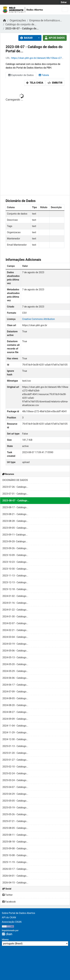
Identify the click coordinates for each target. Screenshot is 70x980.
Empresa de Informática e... (46, 20)
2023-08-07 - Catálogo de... (22, 29)
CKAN (7, 934)
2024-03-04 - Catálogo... (15, 637)
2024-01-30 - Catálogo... (15, 617)
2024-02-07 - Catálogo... (15, 623)
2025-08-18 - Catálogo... (15, 842)
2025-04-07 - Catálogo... (15, 787)
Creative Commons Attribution (38, 319)
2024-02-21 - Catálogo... (15, 630)
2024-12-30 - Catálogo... (15, 739)
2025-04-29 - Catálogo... (15, 794)
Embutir (55, 83)
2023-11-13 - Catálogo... (15, 576)
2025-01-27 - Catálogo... (15, 760)
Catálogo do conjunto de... (21, 24)
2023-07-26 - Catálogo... (15, 487)
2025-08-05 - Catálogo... (15, 828)
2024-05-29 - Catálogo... (15, 671)
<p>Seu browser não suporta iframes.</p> (35, 141)
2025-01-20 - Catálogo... (15, 753)
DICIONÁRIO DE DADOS (15, 480)
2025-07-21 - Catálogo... (15, 821)
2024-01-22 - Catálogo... (15, 610)
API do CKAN (9, 917)
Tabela (44, 75)
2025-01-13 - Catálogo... (15, 746)
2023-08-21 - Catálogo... (15, 514)
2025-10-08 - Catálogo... (15, 855)
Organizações (18, 20)
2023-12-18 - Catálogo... (15, 589)
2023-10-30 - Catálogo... (15, 569)
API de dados (55, 38)
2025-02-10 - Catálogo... (15, 767)
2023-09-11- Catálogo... (15, 535)
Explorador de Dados (21, 75)
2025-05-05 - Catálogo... (15, 801)
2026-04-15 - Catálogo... (15, 883)
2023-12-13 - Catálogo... (15, 582)
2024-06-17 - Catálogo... (15, 685)
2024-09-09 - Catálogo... (15, 719)
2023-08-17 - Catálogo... (15, 507)
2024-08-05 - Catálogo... (15, 698)
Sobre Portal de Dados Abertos (18, 913)
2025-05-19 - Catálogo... (15, 808)
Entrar (64, 2)
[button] (38, 38)
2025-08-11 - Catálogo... (15, 835)
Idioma (5, 940)
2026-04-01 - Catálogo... (15, 876)
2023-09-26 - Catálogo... (15, 548)
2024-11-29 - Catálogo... (15, 732)
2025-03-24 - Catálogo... (15, 780)
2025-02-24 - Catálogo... (15, 773)
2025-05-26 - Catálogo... (15, 814)
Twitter (8, 895)
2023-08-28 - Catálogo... (15, 521)
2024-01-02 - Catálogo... (15, 596)
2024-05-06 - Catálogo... (15, 651)
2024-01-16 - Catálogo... (15, 603)
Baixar (26, 38)
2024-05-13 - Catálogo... (15, 657)
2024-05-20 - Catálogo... (15, 664)
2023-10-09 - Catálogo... (15, 555)
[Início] (5, 20)
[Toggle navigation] (65, 10)
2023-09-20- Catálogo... (15, 541)
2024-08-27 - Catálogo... (15, 712)
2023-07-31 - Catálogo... (15, 494)
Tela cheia (35, 83)
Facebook (9, 902)
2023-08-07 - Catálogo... (16, 501)
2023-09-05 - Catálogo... (15, 528)
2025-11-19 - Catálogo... (15, 862)
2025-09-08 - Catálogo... (15, 848)
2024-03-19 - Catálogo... (15, 644)
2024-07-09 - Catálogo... (15, 692)
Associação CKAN (12, 922)
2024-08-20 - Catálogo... (15, 705)
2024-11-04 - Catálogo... (15, 726)
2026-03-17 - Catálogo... (15, 869)
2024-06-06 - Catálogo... (15, 678)
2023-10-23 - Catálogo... (15, 562)
